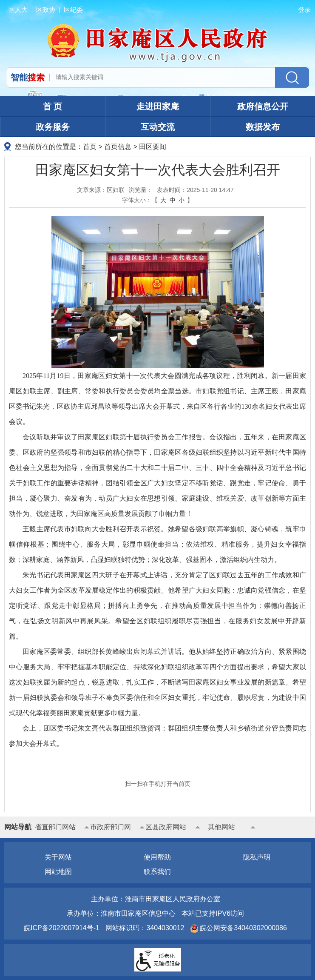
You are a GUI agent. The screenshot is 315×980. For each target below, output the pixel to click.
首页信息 (118, 147)
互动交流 (158, 127)
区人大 (18, 10)
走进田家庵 (158, 106)
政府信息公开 (263, 106)
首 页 (53, 106)
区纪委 (73, 10)
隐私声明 (257, 857)
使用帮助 (157, 857)
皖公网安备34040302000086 (243, 928)
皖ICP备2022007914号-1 (62, 928)
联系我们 (157, 872)
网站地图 (58, 872)
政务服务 (53, 127)
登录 (304, 10)
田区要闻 (153, 147)
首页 (90, 147)
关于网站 (58, 857)
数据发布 (263, 127)
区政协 (46, 10)
